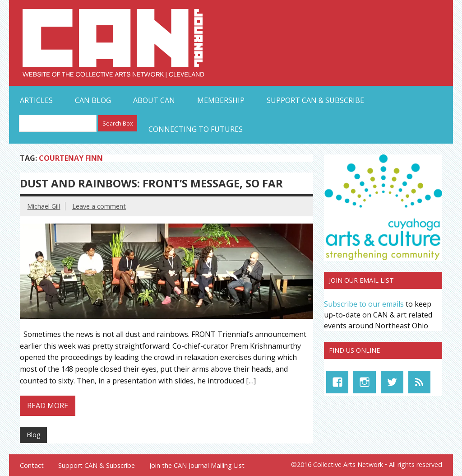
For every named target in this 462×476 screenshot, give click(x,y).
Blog (34, 435)
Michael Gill (44, 206)
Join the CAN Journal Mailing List (197, 466)
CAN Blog (93, 100)
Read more (48, 406)
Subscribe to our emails (364, 304)
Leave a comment (99, 206)
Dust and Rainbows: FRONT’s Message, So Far (151, 183)
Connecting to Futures (196, 129)
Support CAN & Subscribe (315, 100)
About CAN (154, 100)
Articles (36, 100)
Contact (32, 466)
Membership (221, 100)
